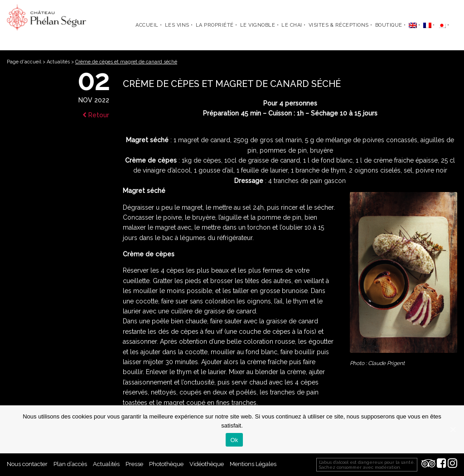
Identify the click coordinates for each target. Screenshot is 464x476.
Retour (96, 115)
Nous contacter (27, 464)
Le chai (292, 25)
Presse (134, 464)
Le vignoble (258, 25)
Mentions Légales (253, 464)
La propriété (215, 25)
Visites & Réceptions (339, 25)
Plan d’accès (70, 464)
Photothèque (166, 464)
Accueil (147, 25)
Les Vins (177, 25)
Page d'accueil (24, 62)
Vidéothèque (207, 464)
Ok (234, 440)
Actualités (58, 62)
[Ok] (453, 429)
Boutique (389, 25)
